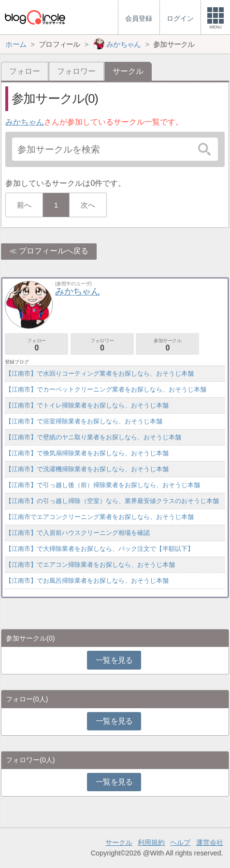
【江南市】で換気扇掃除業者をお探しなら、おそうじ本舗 (87, 453)
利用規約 (151, 842)
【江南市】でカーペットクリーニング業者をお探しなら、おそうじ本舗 (106, 389)
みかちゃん (25, 122)
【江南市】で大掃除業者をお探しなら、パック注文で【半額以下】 (100, 549)
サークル (119, 842)
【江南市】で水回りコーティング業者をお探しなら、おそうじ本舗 (100, 373)
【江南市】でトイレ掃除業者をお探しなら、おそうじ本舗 (87, 405)
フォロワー (76, 71)
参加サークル (167, 345)
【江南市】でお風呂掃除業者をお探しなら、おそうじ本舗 (87, 581)
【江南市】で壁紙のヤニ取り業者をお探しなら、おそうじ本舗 (93, 437)
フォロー (25, 71)
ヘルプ (180, 842)
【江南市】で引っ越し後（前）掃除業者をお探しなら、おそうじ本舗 (103, 485)
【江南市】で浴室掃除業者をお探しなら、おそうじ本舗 (84, 421)
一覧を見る (114, 660)
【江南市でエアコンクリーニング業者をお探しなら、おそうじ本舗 (100, 517)
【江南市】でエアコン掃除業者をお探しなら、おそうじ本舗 (90, 565)
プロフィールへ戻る (54, 251)
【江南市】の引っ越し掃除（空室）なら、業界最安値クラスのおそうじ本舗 (112, 501)
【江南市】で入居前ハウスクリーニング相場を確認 (78, 533)
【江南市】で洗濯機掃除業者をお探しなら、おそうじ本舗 (87, 469)
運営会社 (210, 842)
